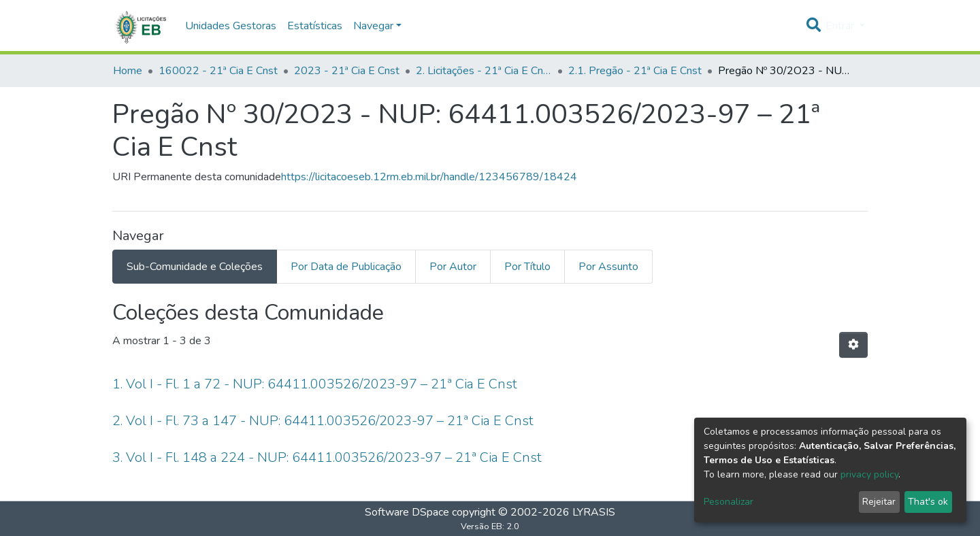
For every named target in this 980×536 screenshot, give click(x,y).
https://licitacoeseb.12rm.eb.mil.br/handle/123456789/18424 (429, 177)
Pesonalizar (729, 502)
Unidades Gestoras (231, 26)
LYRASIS (594, 512)
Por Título (527, 267)
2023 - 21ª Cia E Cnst (347, 71)
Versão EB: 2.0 (490, 526)
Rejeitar (879, 502)
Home (128, 71)
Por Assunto (608, 267)
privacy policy (869, 474)
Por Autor (453, 267)
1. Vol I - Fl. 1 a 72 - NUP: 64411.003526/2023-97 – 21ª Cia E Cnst (315, 384)
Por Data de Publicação (346, 267)
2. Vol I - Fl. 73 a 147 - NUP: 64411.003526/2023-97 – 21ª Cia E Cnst (323, 421)
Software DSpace (407, 512)
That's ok (928, 502)
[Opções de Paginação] (853, 345)
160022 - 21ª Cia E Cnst (218, 71)
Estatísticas (315, 26)
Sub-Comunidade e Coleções (195, 267)
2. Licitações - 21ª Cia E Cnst (484, 71)
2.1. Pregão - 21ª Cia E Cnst (635, 71)
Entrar (841, 26)
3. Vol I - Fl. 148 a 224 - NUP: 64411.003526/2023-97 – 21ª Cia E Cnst (327, 457)
